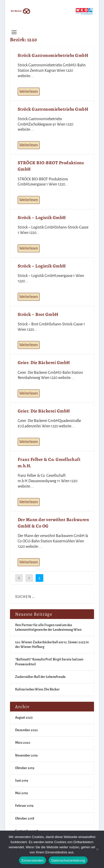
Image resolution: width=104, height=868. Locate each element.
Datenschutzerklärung (68, 860)
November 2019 (26, 756)
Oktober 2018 (25, 819)
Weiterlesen (29, 91)
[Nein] (97, 849)
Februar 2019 (24, 806)
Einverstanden (33, 860)
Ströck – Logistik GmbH (42, 218)
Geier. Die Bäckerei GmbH (44, 363)
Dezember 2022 (27, 730)
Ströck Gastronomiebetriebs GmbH (53, 55)
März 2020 (23, 743)
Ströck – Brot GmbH (38, 314)
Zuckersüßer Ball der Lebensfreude (40, 677)
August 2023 (24, 718)
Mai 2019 (22, 793)
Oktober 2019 (25, 768)
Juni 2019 (22, 781)
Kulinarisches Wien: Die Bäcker (37, 689)
